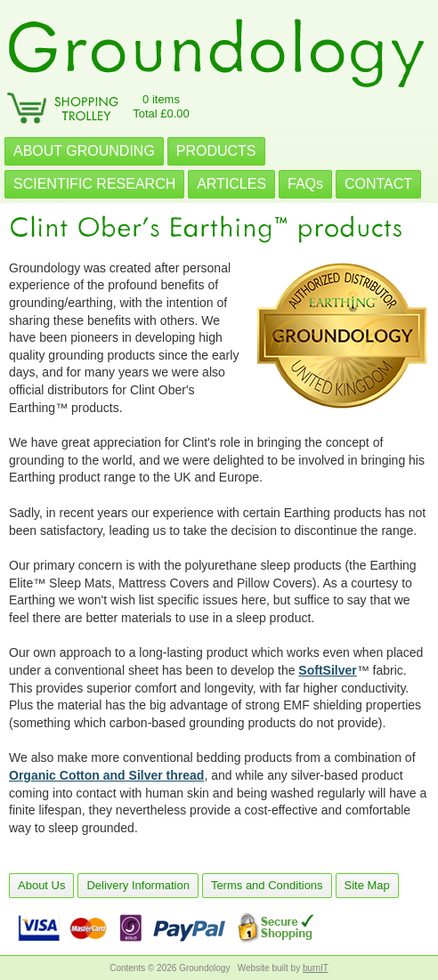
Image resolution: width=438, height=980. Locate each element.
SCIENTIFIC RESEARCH (94, 184)
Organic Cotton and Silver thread (106, 775)
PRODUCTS (216, 151)
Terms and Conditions (267, 885)
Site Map (367, 885)
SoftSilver (327, 670)
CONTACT (378, 184)
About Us (41, 885)
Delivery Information (138, 885)
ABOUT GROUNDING (84, 151)
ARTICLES (231, 184)
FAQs (305, 184)
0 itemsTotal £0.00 (161, 106)
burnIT (316, 968)
